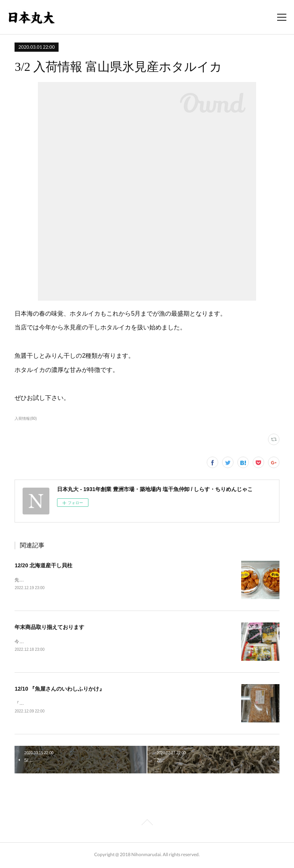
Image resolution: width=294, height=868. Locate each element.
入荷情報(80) (26, 418)
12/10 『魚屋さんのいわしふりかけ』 (60, 690)
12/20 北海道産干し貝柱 (43, 565)
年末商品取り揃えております (49, 628)
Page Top (147, 825)
